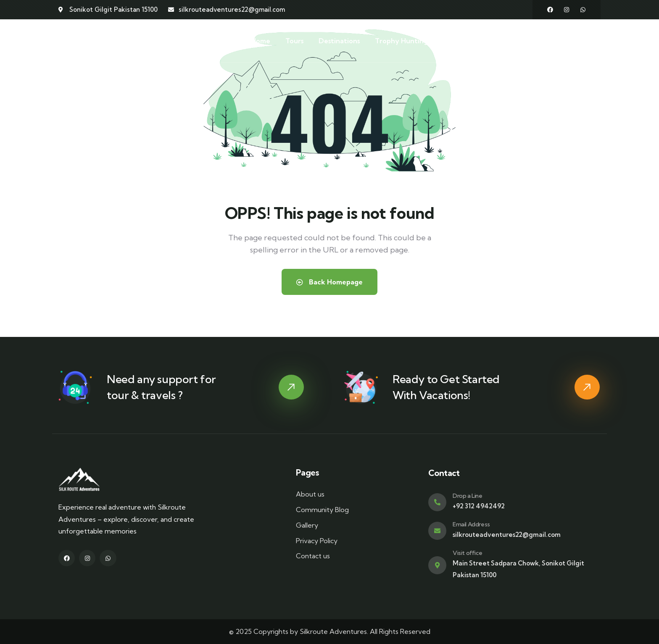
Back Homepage (329, 282)
